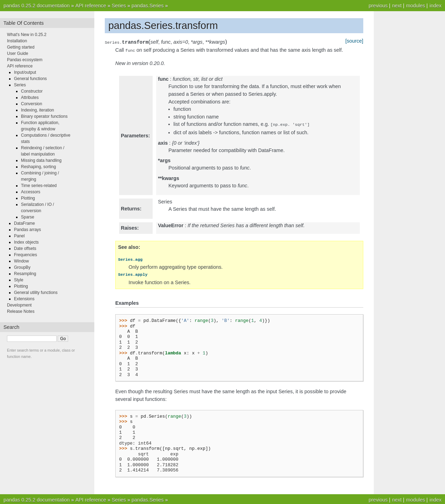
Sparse (28, 217)
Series (119, 6)
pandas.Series (147, 6)
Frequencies (25, 255)
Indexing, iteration (38, 110)
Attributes (30, 98)
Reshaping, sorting (38, 167)
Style (19, 280)
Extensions (24, 299)
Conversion (32, 104)
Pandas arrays (27, 230)
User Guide (18, 53)
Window (21, 261)
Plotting (28, 198)
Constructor (32, 91)
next (397, 6)
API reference (91, 6)
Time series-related (39, 186)
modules (415, 6)
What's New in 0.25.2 (27, 35)
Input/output (25, 72)
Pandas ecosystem (25, 60)
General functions (30, 79)
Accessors (31, 192)
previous (378, 6)
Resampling (25, 274)
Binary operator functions (44, 116)
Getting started (21, 47)
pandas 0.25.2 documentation (37, 6)
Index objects (26, 242)
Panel (19, 236)
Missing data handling (41, 160)
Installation (17, 41)
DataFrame (24, 223)
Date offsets (25, 249)
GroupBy (22, 267)
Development (19, 305)
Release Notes (21, 311)
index (436, 6)
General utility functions (36, 293)
